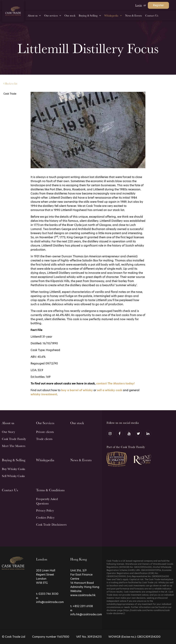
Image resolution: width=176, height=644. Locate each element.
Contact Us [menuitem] (152, 16)
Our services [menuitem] (51, 16)
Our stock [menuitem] (70, 16)
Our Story (8, 432)
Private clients (45, 432)
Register (158, 5)
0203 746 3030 (48, 594)
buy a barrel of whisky (77, 390)
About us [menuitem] (33, 16)
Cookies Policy (45, 517)
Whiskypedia (45, 460)
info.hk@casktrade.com (86, 614)
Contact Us (10, 490)
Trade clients (44, 439)
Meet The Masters (14, 446)
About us (8, 423)
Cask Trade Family (14, 439)
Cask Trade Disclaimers (51, 524)
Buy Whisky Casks (13, 469)
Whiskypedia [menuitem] (111, 16)
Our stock (77, 423)
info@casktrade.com (50, 602)
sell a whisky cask (110, 390)
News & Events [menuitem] (133, 16)
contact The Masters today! (115, 384)
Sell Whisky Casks (13, 476)
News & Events (81, 460)
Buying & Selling (14, 460)
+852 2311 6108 (83, 606)
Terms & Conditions (50, 490)
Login (139, 5)
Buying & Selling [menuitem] (88, 16)
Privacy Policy (45, 510)
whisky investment (44, 394)
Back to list (10, 84)
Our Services (45, 423)
